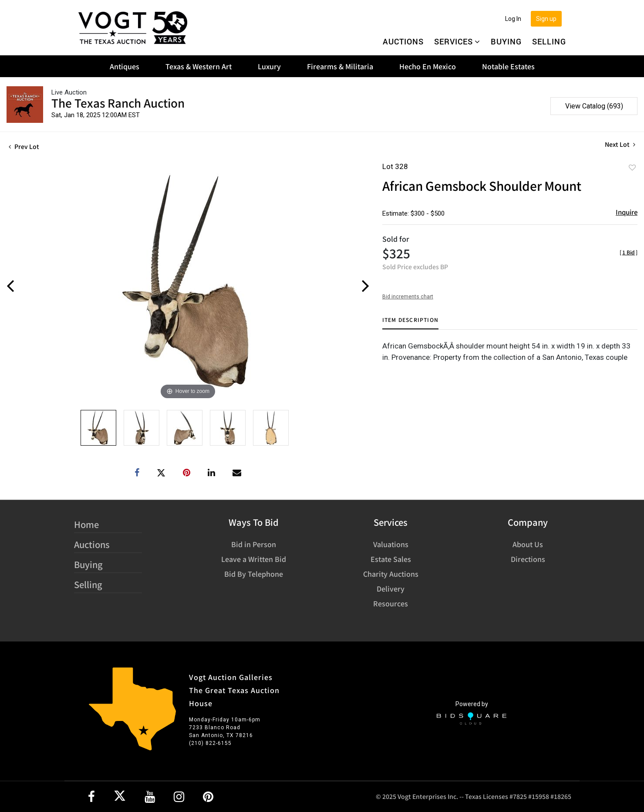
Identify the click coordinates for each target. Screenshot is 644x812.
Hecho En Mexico (428, 66)
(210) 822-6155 (210, 743)
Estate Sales (391, 559)
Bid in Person (254, 544)
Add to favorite (632, 167)
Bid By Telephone (254, 574)
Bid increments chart (408, 297)
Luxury (269, 66)
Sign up (546, 19)
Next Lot (620, 144)
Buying (506, 41)
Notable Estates (508, 66)
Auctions (403, 41)
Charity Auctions (391, 574)
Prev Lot (24, 146)
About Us (528, 544)
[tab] (410, 323)
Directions (528, 559)
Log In (513, 19)
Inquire (627, 212)
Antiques (125, 66)
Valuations (391, 544)
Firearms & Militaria (340, 66)
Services (457, 41)
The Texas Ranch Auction (118, 103)
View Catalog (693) (594, 106)
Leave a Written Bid (254, 559)
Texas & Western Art (199, 66)
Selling (549, 41)
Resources (391, 603)
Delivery (391, 589)
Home (86, 524)
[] (629, 252)
